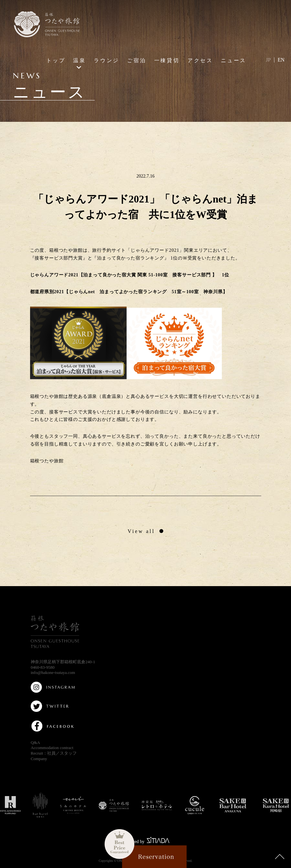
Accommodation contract (52, 748)
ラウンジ (107, 60)
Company (39, 759)
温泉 (80, 60)
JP (268, 60)
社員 (51, 753)
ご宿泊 (137, 60)
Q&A (35, 742)
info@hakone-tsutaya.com (53, 672)
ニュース (234, 60)
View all (141, 531)
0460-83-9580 (43, 667)
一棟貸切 (167, 60)
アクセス (200, 60)
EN (281, 60)
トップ (56, 60)
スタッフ (68, 753)
